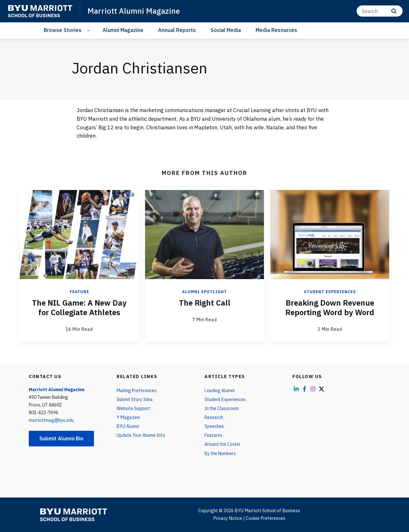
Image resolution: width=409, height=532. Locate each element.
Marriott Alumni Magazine (134, 11)
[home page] (40, 11)
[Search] (380, 11)
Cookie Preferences (266, 518)
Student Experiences (330, 292)
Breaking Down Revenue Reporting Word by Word (330, 308)
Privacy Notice (228, 518)
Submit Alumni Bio (61, 438)
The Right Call (205, 303)
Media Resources (276, 30)
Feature (79, 292)
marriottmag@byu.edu (51, 420)
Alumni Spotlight (204, 292)
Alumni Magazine (123, 30)
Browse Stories (63, 30)
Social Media (226, 30)
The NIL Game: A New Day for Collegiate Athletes (79, 308)
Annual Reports (177, 30)
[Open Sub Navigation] (89, 30)
